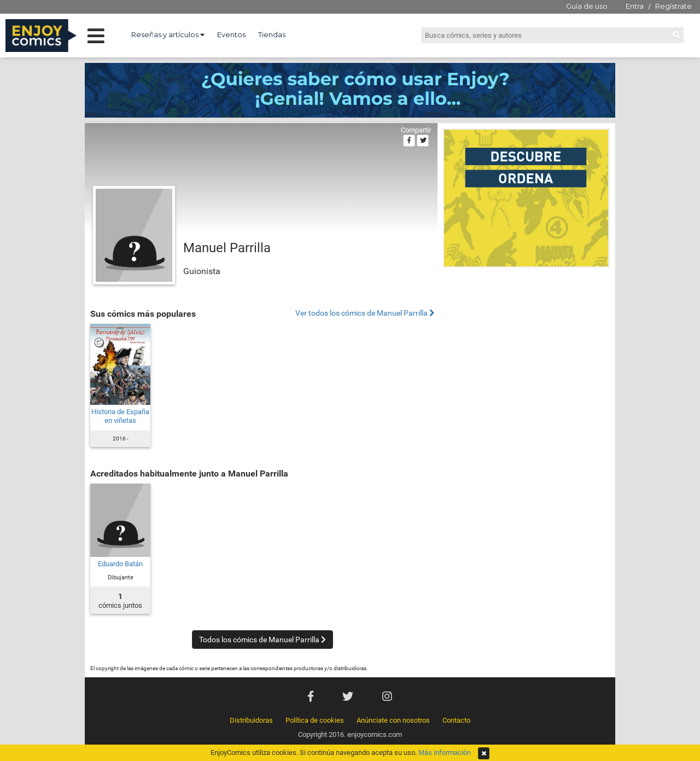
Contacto (456, 720)
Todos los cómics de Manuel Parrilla (262, 640)
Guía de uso (587, 6)
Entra (635, 6)
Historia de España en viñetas (120, 416)
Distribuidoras (251, 720)
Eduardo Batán (120, 564)
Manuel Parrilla (227, 248)
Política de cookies (315, 720)
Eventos (231, 34)
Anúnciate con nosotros (393, 720)
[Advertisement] (526, 347)
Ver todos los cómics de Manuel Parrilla (365, 313)
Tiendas (272, 34)
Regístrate (673, 6)
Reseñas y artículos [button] (168, 34)
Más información (445, 753)
